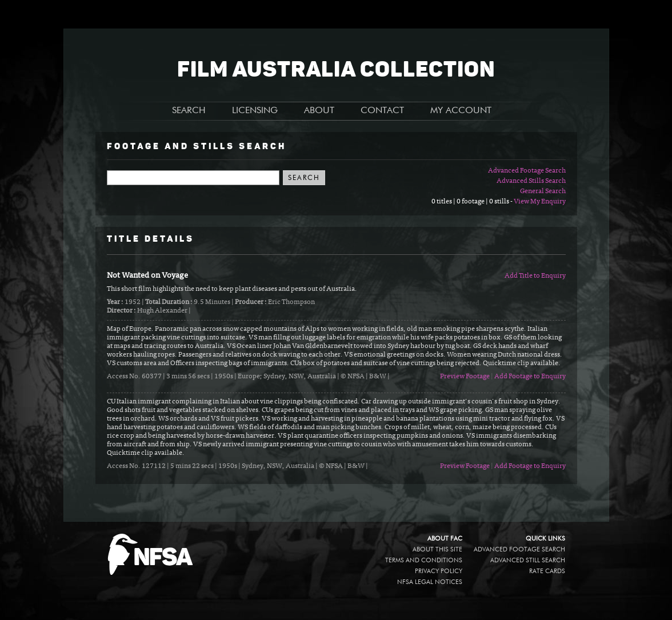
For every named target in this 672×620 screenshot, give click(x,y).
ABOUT (319, 111)
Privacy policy (439, 571)
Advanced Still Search (528, 560)
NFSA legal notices (430, 582)
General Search (543, 191)
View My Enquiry (540, 202)
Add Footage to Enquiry (530, 377)
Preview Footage (465, 377)
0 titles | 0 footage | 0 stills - (473, 202)
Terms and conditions (424, 560)
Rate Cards (547, 571)
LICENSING (255, 111)
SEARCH (189, 111)
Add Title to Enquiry (535, 276)
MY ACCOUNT (461, 111)
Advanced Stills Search (531, 181)
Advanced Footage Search (527, 171)
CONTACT (382, 111)
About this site (437, 549)
